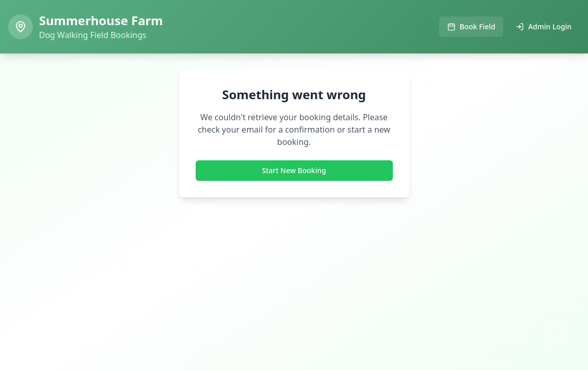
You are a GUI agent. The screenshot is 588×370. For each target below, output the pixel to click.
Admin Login (544, 26)
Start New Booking (294, 170)
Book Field (471, 26)
